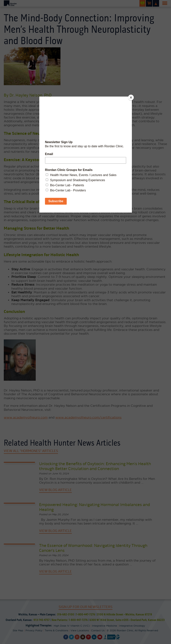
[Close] (131, 97)
